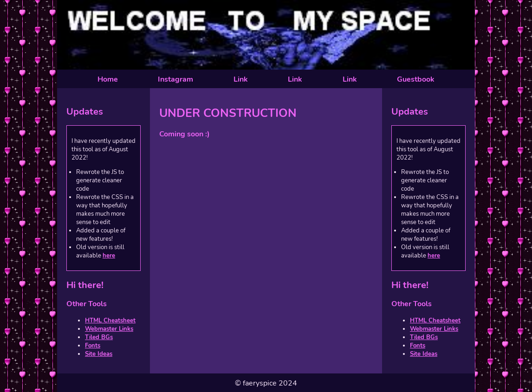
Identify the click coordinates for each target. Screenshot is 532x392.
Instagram (175, 79)
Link (241, 79)
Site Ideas (99, 354)
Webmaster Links (109, 329)
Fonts (93, 346)
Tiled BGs (99, 337)
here (109, 256)
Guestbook (416, 79)
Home (108, 79)
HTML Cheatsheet (110, 321)
